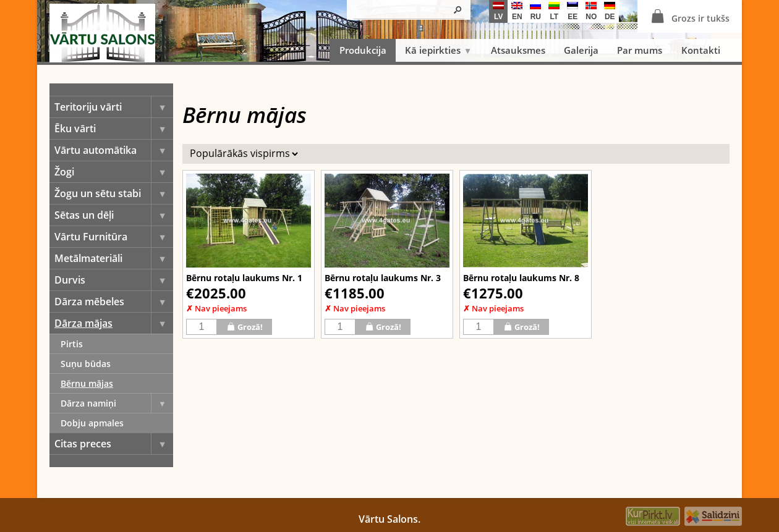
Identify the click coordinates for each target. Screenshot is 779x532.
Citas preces (114, 444)
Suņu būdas (86, 364)
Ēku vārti (114, 129)
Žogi (114, 172)
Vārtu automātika (114, 150)
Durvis (114, 280)
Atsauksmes (518, 50)
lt (554, 11)
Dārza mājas (114, 323)
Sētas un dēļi (114, 215)
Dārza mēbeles (114, 302)
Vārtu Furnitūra (114, 237)
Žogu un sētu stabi (114, 193)
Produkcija (363, 50)
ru (535, 11)
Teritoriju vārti (114, 107)
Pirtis (72, 344)
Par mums (640, 50)
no (591, 11)
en (517, 11)
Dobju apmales (92, 423)
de (610, 11)
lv (498, 11)
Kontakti (701, 50)
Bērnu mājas (87, 383)
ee (573, 11)
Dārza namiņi (117, 403)
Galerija (581, 50)
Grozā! (245, 327)
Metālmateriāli (114, 258)
